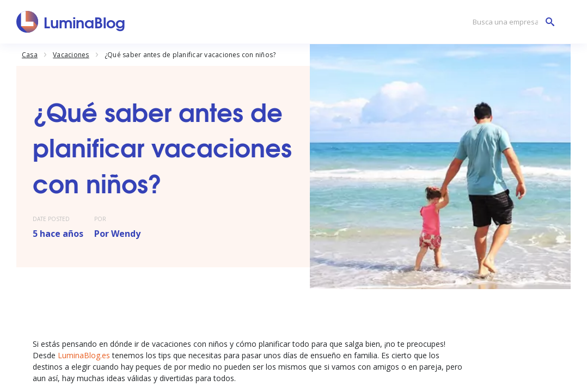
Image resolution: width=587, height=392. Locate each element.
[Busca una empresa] (511, 22)
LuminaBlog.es (84, 355)
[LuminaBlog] (71, 22)
